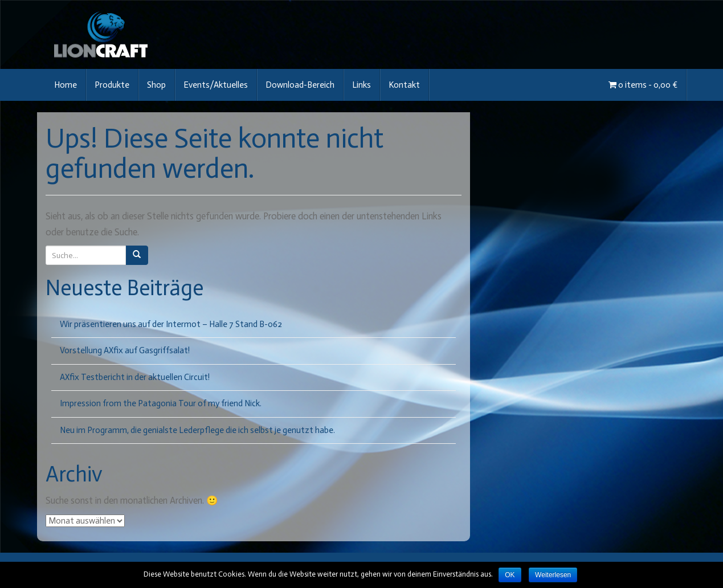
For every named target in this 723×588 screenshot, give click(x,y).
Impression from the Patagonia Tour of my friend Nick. (161, 403)
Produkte (112, 85)
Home (66, 85)
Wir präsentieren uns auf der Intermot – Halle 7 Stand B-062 (171, 324)
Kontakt (404, 85)
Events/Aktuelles (216, 85)
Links (362, 85)
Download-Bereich (300, 85)
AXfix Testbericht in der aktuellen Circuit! (135, 377)
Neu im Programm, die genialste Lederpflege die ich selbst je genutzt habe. (197, 430)
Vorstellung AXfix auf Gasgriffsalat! (125, 350)
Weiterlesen (553, 575)
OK (510, 575)
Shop (156, 85)
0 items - (643, 85)
